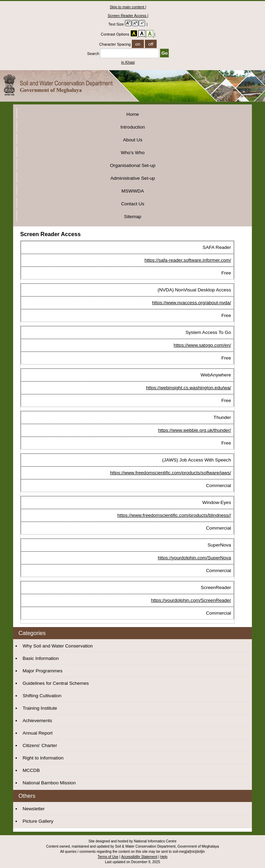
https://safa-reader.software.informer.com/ (188, 260)
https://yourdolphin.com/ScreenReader (191, 600)
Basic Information (41, 658)
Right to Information (43, 758)
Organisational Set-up (133, 165)
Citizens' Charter (40, 745)
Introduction (133, 127)
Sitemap (133, 217)
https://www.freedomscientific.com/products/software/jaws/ (171, 473)
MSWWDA (133, 191)
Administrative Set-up (133, 178)
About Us (133, 140)
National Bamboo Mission (49, 783)
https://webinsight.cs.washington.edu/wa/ (188, 388)
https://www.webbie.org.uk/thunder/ (195, 430)
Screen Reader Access (127, 16)
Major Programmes (42, 671)
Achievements (37, 721)
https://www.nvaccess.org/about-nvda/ (192, 303)
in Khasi (128, 62)
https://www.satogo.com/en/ (202, 345)
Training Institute (40, 708)
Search (124, 54)
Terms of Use (108, 857)
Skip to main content (127, 7)
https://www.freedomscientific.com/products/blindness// (174, 515)
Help (164, 857)
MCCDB (31, 770)
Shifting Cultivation (42, 696)
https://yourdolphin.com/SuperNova (194, 558)
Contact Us (133, 204)
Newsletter (33, 809)
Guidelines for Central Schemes (56, 683)
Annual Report (37, 733)
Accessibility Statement (139, 857)
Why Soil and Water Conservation (58, 646)
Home (132, 114)
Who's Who (133, 153)
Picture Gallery (38, 821)
